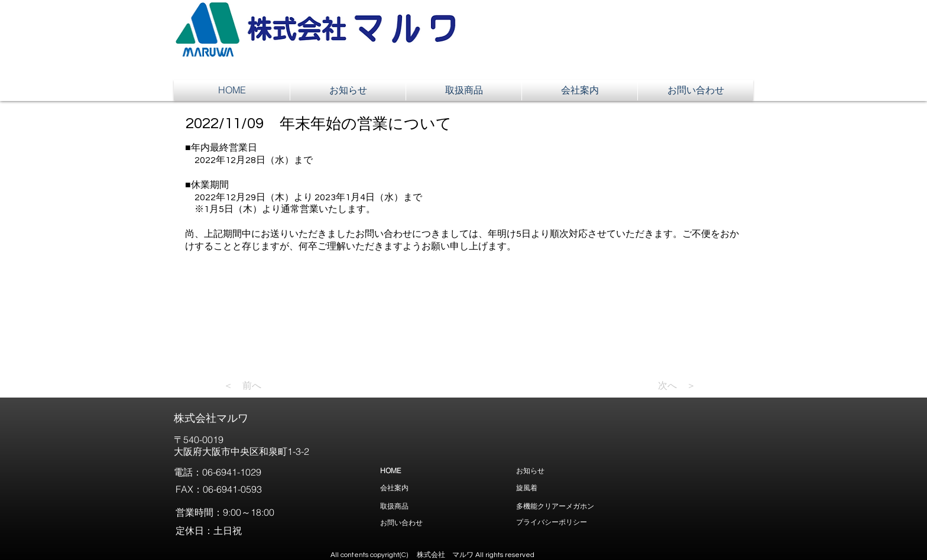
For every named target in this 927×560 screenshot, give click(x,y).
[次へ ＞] (666, 386)
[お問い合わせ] (451, 522)
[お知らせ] (575, 471)
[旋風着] (575, 488)
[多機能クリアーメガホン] (634, 506)
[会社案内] (439, 488)
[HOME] (439, 471)
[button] (605, 33)
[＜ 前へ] (262, 386)
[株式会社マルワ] (257, 418)
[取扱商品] (439, 506)
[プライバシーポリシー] (634, 522)
